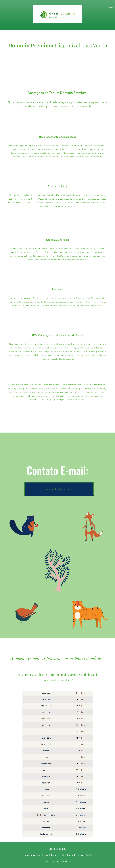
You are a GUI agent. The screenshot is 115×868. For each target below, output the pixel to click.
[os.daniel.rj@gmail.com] (59, 489)
